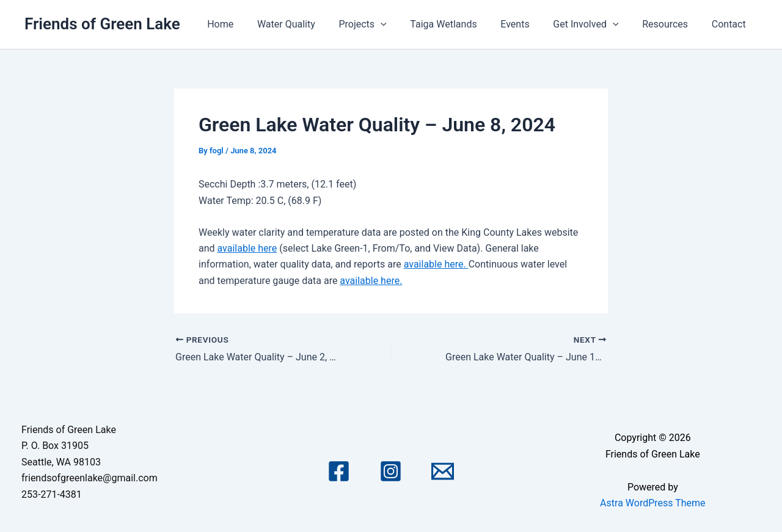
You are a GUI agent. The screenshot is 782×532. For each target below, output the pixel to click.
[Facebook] (339, 471)
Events (529, 24)
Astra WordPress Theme (652, 503)
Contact (731, 24)
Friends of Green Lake (102, 24)
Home (251, 24)
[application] (403, 24)
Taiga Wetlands (462, 24)
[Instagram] (391, 471)
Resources (671, 24)
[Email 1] (443, 471)
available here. (436, 264)
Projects (385, 24)
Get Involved (596, 24)
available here (247, 248)
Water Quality (312, 24)
